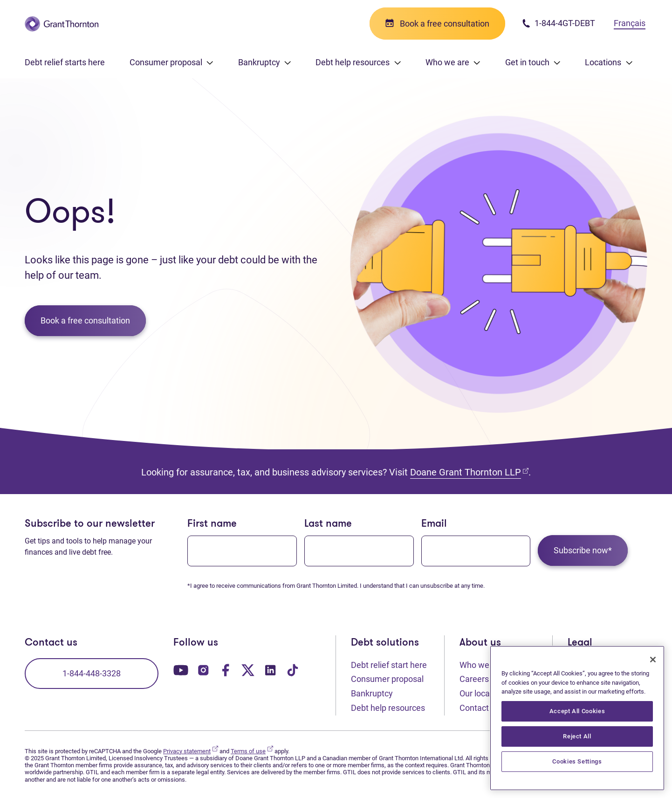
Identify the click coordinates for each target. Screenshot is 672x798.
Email (434, 524)
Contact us (480, 708)
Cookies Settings (577, 761)
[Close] (653, 660)
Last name (328, 524)
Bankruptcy (372, 693)
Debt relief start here (389, 665)
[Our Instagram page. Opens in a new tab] (203, 670)
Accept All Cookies (577, 711)
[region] (577, 718)
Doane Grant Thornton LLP (469, 472)
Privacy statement (191, 751)
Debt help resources (388, 708)
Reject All (577, 736)
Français (630, 23)
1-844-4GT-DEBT (559, 23)
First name (212, 524)
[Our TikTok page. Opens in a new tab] (293, 670)
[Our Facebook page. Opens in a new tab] (226, 670)
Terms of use (252, 751)
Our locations (484, 693)
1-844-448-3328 (92, 673)
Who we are (481, 665)
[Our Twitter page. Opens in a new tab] (248, 670)
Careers (479, 678)
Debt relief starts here (65, 62)
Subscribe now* (583, 550)
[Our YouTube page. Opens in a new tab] (181, 670)
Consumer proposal (387, 679)
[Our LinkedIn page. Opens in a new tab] (270, 670)
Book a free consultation (85, 320)
